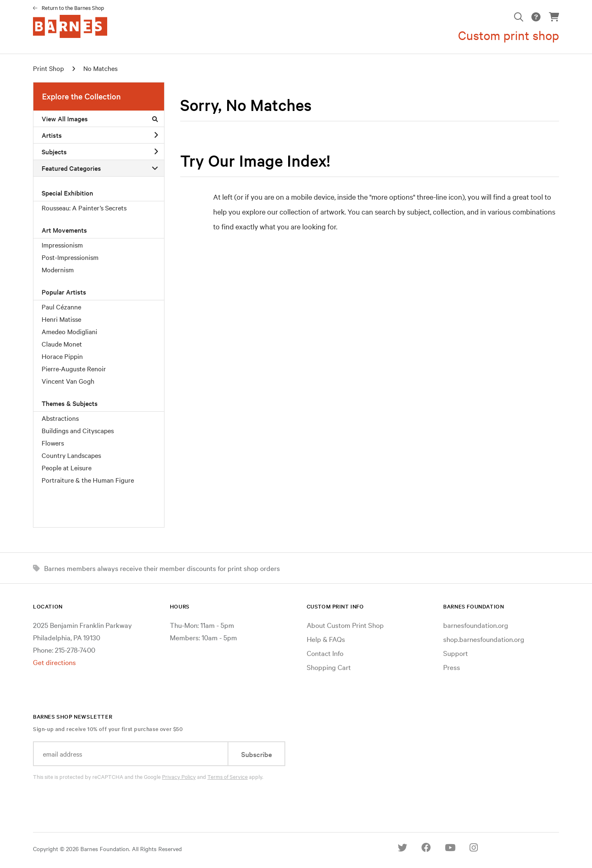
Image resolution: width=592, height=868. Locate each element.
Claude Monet (62, 344)
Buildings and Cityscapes (78, 430)
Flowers (53, 443)
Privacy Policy (179, 776)
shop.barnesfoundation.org (484, 639)
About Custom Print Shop (345, 625)
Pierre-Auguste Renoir (74, 368)
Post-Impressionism (70, 257)
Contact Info (325, 653)
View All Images (100, 118)
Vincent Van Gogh (68, 381)
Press (452, 667)
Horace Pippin (62, 356)
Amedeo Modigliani (69, 331)
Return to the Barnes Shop (73, 7)
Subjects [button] (100, 151)
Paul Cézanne (61, 307)
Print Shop (48, 68)
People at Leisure (67, 467)
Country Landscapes (71, 455)
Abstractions (60, 418)
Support (456, 653)
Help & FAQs (326, 639)
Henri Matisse (61, 319)
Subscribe (257, 754)
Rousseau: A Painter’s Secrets (84, 208)
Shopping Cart (329, 667)
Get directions (54, 662)
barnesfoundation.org (476, 625)
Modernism (58, 269)
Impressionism (62, 245)
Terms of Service (228, 776)
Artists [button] (100, 135)
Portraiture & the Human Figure (88, 480)
